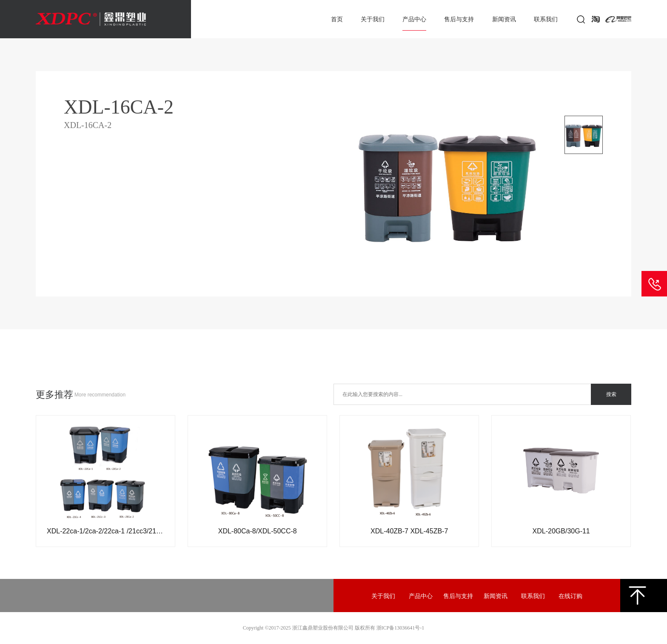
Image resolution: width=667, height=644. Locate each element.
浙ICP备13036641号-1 (400, 628)
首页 (337, 19)
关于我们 (373, 19)
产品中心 (414, 19)
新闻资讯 (504, 19)
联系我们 (546, 19)
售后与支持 (459, 19)
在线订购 (570, 596)
